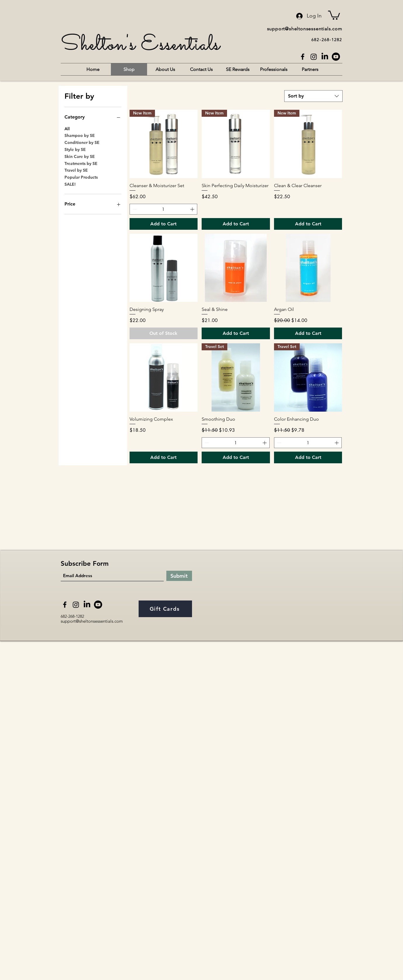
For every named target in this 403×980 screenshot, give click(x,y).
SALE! (70, 184)
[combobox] (313, 96)
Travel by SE (76, 170)
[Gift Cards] (165, 609)
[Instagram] (314, 57)
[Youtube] (336, 57)
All (67, 128)
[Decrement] (134, 209)
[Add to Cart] (164, 224)
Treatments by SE (81, 163)
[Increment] (193, 209)
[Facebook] (303, 57)
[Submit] (179, 576)
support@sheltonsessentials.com (305, 29)
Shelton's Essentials (141, 45)
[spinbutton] (164, 209)
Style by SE (75, 149)
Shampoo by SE (80, 135)
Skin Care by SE (80, 156)
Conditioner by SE (82, 142)
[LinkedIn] (325, 57)
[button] (334, 15)
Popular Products (81, 177)
